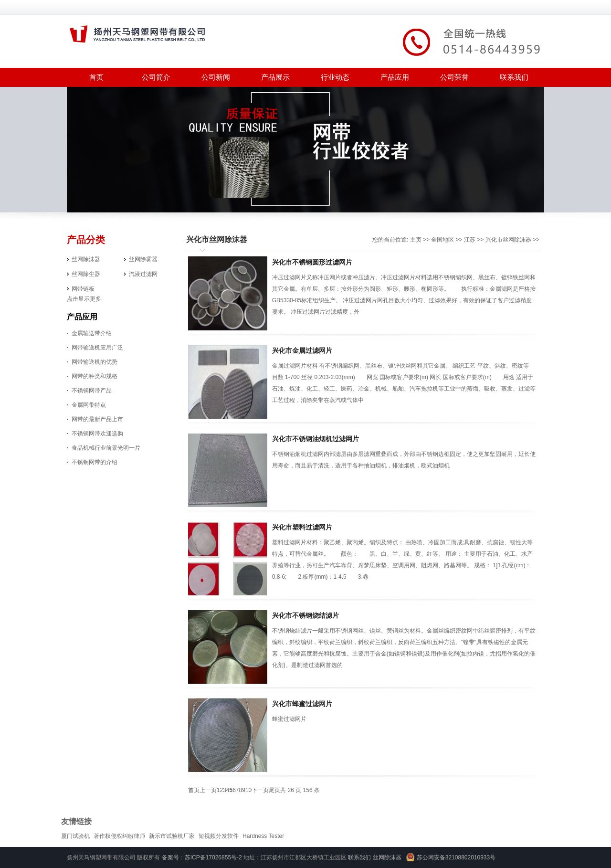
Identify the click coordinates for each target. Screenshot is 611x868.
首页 (96, 77)
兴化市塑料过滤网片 (302, 527)
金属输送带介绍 (92, 333)
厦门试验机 (75, 836)
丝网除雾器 (143, 259)
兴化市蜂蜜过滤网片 (302, 704)
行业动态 (335, 77)
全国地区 (442, 240)
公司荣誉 (454, 77)
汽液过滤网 (143, 274)
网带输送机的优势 (95, 362)
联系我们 (514, 77)
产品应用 (395, 77)
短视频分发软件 (219, 836)
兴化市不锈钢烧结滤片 (305, 615)
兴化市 (494, 240)
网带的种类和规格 (95, 376)
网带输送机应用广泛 (97, 348)
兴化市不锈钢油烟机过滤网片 (316, 439)
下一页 (260, 790)
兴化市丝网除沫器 (217, 239)
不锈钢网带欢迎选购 (97, 434)
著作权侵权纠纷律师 (119, 836)
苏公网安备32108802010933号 (456, 857)
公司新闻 (216, 77)
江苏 (470, 240)
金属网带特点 (89, 405)
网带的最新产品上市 (97, 419)
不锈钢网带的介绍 (95, 462)
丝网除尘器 (86, 274)
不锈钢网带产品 (92, 391)
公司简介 (156, 77)
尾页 (274, 790)
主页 (416, 240)
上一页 (208, 790)
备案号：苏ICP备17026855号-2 (202, 857)
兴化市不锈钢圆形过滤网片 (312, 262)
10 (248, 790)
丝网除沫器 (86, 259)
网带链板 (83, 289)
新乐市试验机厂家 (172, 836)
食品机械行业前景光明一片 (106, 448)
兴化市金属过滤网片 (302, 350)
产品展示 (275, 77)
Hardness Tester (263, 836)
